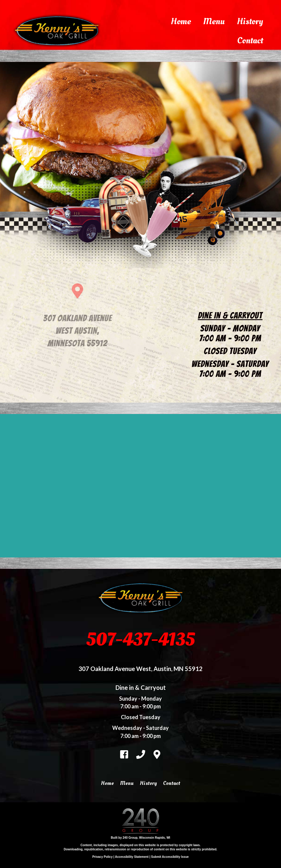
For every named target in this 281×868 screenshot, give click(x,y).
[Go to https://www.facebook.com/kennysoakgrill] (124, 754)
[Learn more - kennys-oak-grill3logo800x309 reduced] (66, 56)
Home (181, 21)
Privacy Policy (102, 857)
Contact (250, 41)
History (250, 21)
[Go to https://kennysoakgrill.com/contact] (157, 753)
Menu (214, 21)
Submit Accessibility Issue (170, 857)
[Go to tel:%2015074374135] (141, 753)
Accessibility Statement (132, 857)
